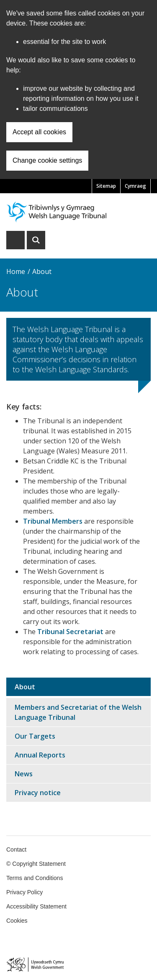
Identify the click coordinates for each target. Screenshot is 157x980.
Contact (16, 850)
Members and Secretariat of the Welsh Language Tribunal (78, 712)
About (42, 271)
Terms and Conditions (35, 878)
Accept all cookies (39, 132)
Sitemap (106, 186)
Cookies (17, 921)
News (24, 774)
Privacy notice (38, 793)
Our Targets (35, 736)
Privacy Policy (24, 892)
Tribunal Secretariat (70, 632)
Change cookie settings (47, 160)
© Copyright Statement (36, 864)
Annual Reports (40, 755)
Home (16, 271)
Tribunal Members (53, 521)
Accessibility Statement (36, 906)
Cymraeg (135, 186)
